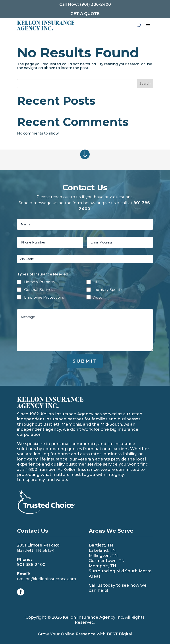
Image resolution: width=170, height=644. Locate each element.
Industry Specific (108, 290)
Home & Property (40, 282)
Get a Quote (85, 14)
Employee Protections (44, 297)
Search (145, 84)
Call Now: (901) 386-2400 (85, 4)
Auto (98, 297)
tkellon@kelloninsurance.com (47, 579)
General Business (39, 290)
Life (97, 282)
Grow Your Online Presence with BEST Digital (85, 634)
